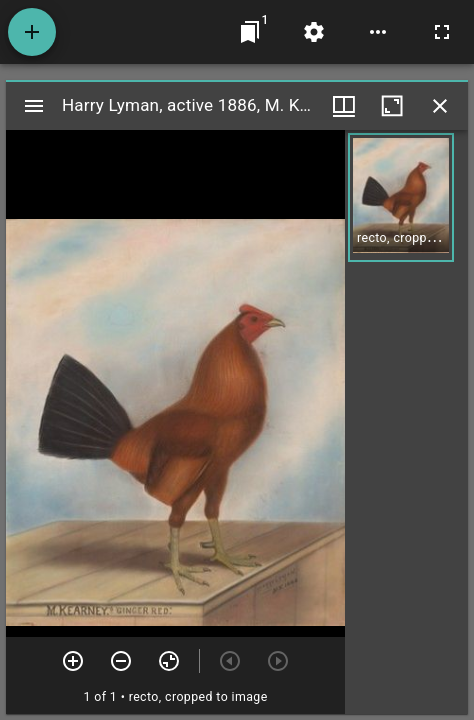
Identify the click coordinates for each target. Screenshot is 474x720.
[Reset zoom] (169, 661)
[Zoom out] (121, 661)
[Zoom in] (73, 661)
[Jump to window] (250, 32)
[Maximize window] (392, 106)
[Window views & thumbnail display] (344, 106)
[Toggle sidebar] (34, 106)
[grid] (406, 422)
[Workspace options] (378, 32)
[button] (401, 197)
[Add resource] (32, 32)
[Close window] (440, 106)
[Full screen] (442, 32)
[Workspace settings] (314, 32)
